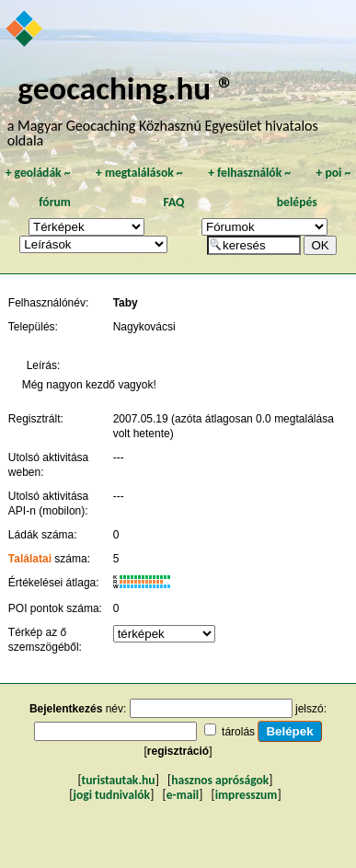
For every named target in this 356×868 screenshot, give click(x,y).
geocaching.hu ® (126, 88)
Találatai (30, 559)
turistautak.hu (119, 780)
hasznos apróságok (220, 780)
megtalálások (139, 173)
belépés (297, 202)
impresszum (247, 795)
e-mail (183, 795)
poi (333, 173)
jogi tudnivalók (111, 795)
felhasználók (249, 173)
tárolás (238, 732)
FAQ (173, 202)
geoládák (38, 173)
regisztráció (178, 751)
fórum (55, 202)
